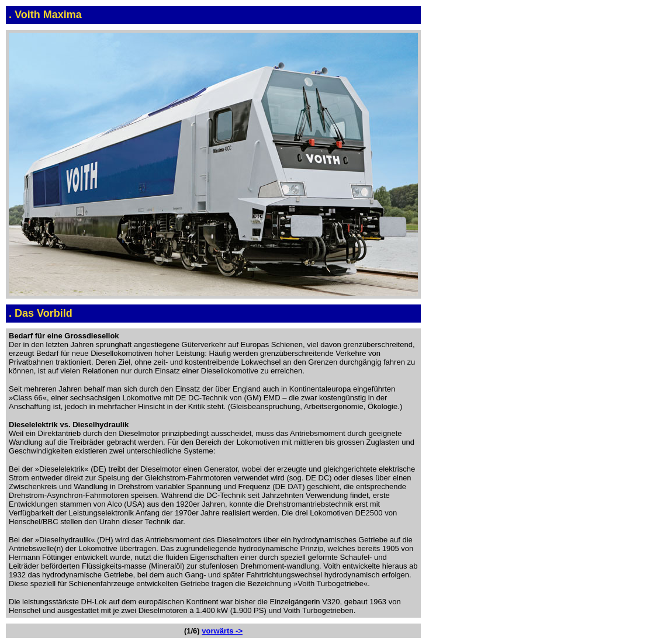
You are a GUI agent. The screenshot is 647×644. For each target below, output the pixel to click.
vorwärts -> (222, 631)
